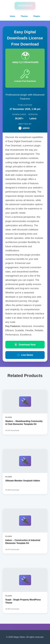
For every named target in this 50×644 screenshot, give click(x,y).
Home (12, 16)
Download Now (25, 345)
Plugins (37, 16)
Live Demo (25, 355)
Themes (24, 16)
